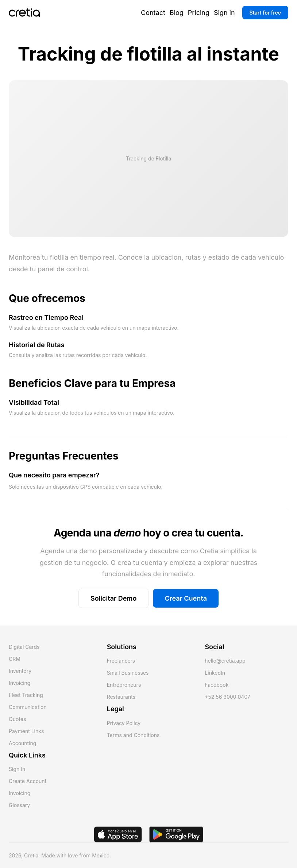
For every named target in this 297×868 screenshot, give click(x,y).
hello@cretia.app (225, 661)
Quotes (17, 719)
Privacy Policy (124, 723)
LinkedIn (215, 673)
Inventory (20, 671)
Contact (153, 13)
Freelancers (121, 661)
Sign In (17, 769)
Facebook (217, 685)
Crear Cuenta (186, 598)
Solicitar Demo (114, 598)
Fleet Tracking (26, 695)
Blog (177, 13)
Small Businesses (128, 673)
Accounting (22, 743)
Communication (28, 707)
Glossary (19, 805)
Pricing (199, 13)
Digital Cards (24, 647)
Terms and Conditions (133, 735)
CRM (15, 659)
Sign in (224, 13)
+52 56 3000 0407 (227, 697)
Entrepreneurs (124, 685)
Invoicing (20, 683)
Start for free (265, 13)
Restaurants (121, 697)
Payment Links (26, 731)
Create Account (28, 781)
